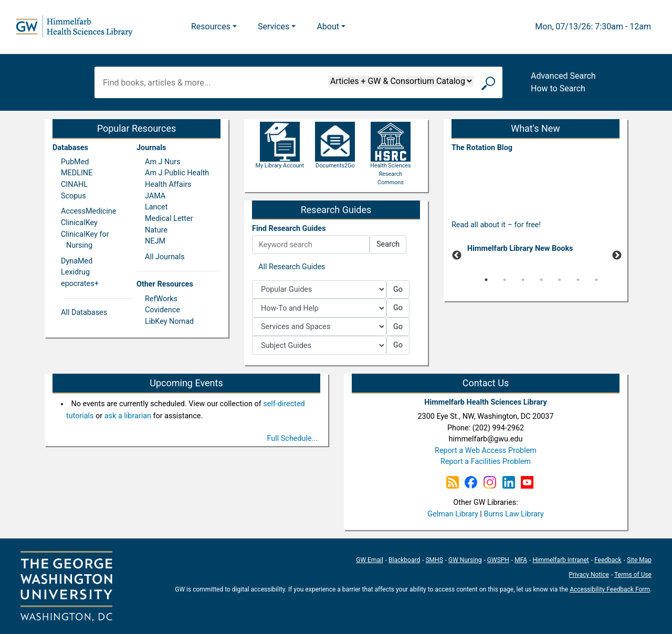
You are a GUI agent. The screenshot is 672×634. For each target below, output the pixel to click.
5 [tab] (560, 280)
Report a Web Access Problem (486, 451)
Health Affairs (168, 184)
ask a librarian (128, 416)
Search (388, 244)
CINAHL (74, 184)
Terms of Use (633, 575)
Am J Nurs (163, 162)
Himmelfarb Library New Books (520, 249)
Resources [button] (211, 27)
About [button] (328, 27)
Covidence (162, 310)
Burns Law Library (513, 514)
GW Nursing (465, 560)
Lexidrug (75, 272)
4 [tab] (541, 280)
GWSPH (498, 560)
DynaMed (77, 261)
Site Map (639, 560)
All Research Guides (292, 267)
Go (398, 289)
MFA (521, 560)
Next (617, 256)
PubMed (75, 162)
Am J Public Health (177, 173)
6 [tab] (578, 280)
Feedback (608, 560)
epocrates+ (80, 284)
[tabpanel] (535, 251)
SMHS (434, 560)
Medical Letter (169, 219)
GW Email (370, 560)
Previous (457, 256)
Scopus (73, 196)
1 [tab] (486, 280)
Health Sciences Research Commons (390, 162)
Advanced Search (563, 76)
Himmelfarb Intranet (560, 560)
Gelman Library (453, 514)
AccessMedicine (88, 211)
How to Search (558, 88)
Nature (156, 230)
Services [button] (274, 27)
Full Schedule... (293, 438)
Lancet (156, 207)
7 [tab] (596, 280)
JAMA (155, 196)
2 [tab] (505, 280)
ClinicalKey (79, 223)
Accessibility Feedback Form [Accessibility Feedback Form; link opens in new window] (610, 589)
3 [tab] (523, 280)
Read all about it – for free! (496, 225)
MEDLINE (77, 173)
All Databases (84, 313)
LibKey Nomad (169, 321)
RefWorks (161, 299)
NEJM (155, 241)
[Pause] (535, 295)
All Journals (165, 257)
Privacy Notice (589, 575)
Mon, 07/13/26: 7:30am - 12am (593, 27)
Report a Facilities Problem (486, 462)
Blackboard (404, 560)
